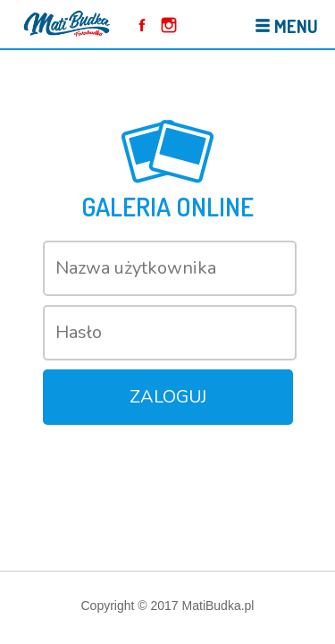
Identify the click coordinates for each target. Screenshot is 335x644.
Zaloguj (168, 397)
